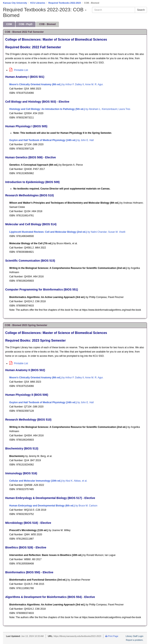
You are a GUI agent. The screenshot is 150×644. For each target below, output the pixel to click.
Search (141, 10)
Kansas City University (15, 3)
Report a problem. (135, 640)
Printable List (19, 70)
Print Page (112, 636)
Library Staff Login (135, 636)
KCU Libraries (38, 3)
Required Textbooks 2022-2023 (65, 3)
